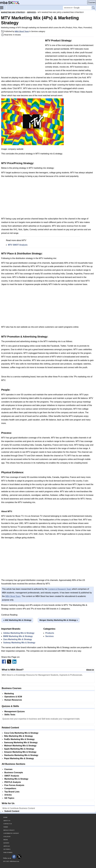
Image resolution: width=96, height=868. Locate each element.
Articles (8, 795)
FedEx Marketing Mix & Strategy (19, 739)
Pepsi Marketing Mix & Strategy (19, 758)
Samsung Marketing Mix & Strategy (21, 742)
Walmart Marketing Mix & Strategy (20, 746)
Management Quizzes (15, 711)
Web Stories (8, 852)
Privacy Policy (9, 830)
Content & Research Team (60, 589)
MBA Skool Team (22, 31)
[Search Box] (77, 8)
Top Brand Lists (12, 792)
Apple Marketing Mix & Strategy (19, 749)
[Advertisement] (22, 56)
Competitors (10, 788)
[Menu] (3, 7)
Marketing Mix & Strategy (16, 779)
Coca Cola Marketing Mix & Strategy (21, 733)
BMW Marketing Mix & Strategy (18, 636)
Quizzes (6, 843)
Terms (6, 827)
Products (50, 633)
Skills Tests (10, 715)
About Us (90, 670)
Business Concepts (14, 773)
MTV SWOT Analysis (18, 245)
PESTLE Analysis (13, 782)
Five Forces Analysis (14, 785)
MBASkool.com (14, 861)
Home (5, 817)
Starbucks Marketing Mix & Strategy (21, 755)
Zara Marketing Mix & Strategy (18, 639)
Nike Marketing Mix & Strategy (18, 736)
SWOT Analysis (12, 776)
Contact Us (8, 824)
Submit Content (12, 811)
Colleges (7, 836)
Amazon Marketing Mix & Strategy (20, 752)
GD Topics (9, 798)
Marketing (9, 694)
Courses (92, 2)
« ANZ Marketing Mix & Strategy (17, 620)
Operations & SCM (13, 697)
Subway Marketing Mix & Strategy (19, 643)
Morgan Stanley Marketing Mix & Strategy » (59, 620)
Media (6, 840)
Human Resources (13, 700)
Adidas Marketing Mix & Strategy (19, 633)
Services (49, 636)
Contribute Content (11, 833)
